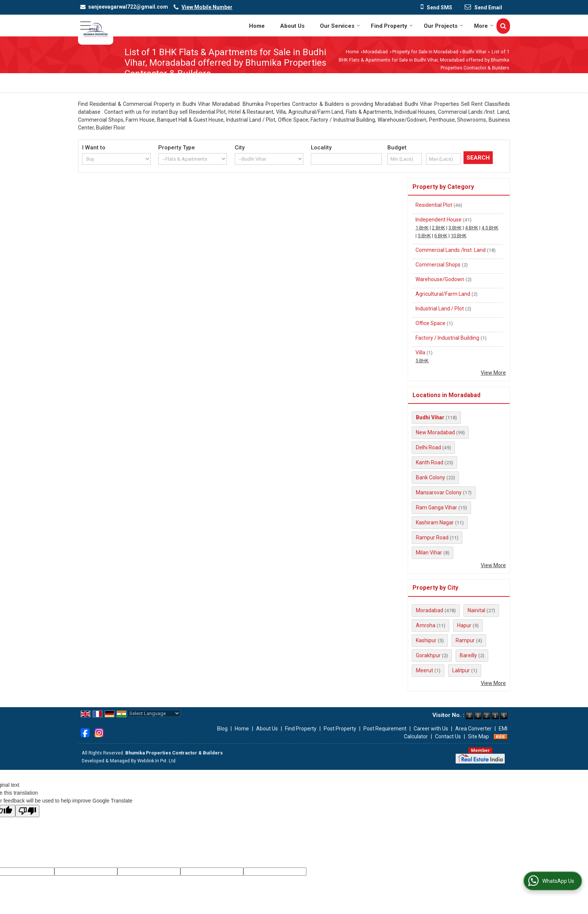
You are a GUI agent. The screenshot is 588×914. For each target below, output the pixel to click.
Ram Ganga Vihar (436, 507)
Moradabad (375, 52)
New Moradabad (435, 432)
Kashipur (426, 640)
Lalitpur (461, 670)
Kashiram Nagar (435, 523)
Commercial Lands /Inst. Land (451, 250)
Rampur (465, 640)
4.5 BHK (490, 228)
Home (257, 26)
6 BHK (441, 236)
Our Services (340, 26)
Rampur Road (432, 538)
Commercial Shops (438, 265)
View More (493, 373)
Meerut (424, 670)
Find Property (392, 26)
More (484, 26)
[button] (207, 7)
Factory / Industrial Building (447, 338)
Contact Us (448, 736)
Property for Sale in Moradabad (425, 52)
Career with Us (431, 729)
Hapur (464, 625)
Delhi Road (428, 447)
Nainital (476, 610)
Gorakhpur (428, 655)
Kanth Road (430, 462)
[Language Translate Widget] (154, 713)
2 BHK (439, 228)
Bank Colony (430, 477)
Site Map (478, 736)
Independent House (439, 220)
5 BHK (424, 236)
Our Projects (443, 26)
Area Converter (473, 729)
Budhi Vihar (474, 52)
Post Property (340, 729)
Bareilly (468, 655)
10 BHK (459, 236)
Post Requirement (385, 729)
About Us (292, 26)
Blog (222, 729)
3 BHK (455, 228)
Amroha (426, 625)
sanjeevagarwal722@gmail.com (128, 7)
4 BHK (472, 228)
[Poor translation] (27, 811)
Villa (420, 352)
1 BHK (422, 228)
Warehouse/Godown (440, 279)
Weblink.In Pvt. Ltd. (157, 761)
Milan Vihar (429, 553)
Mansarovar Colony (439, 492)
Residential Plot (434, 205)
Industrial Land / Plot (440, 309)
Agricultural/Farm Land (443, 294)
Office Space (430, 323)
